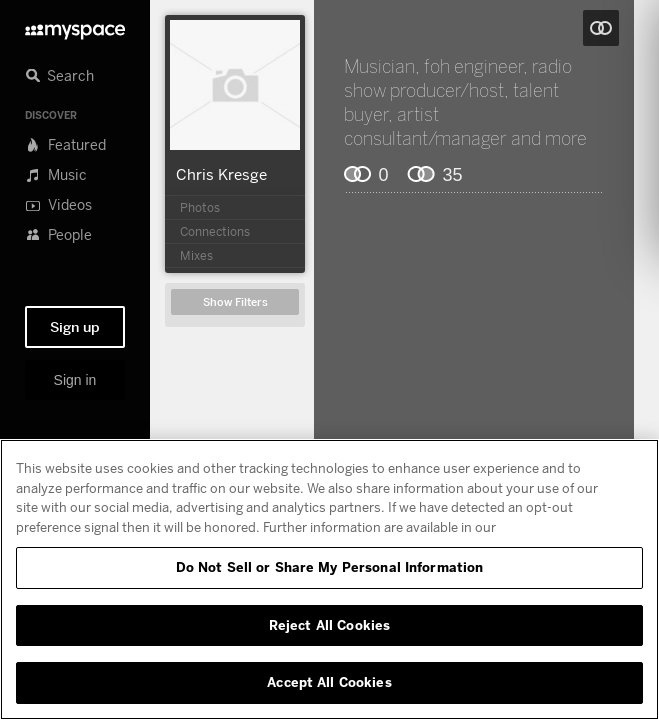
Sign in (75, 380)
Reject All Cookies (329, 625)
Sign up (75, 327)
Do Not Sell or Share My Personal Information (330, 567)
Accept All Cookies (329, 682)
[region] (329, 579)
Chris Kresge (221, 174)
